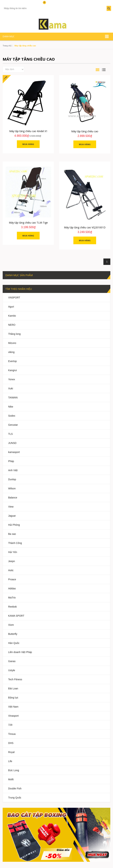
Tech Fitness (15, 679)
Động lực (13, 698)
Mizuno (12, 343)
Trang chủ (7, 46)
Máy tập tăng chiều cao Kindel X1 (28, 131)
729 (10, 725)
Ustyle (12, 670)
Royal (11, 752)
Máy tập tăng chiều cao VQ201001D (85, 227)
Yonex (12, 379)
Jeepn (12, 561)
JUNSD (12, 443)
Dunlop (12, 479)
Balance (13, 498)
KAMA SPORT (16, 616)
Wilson (12, 488)
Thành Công (15, 543)
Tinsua (12, 734)
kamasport (14, 452)
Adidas (12, 588)
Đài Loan (13, 688)
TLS (10, 434)
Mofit (11, 779)
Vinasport (13, 716)
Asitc (11, 570)
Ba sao (12, 534)
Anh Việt (13, 470)
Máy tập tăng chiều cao (85, 131)
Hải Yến (13, 552)
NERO (12, 325)
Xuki (11, 388)
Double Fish (15, 788)
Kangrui (12, 370)
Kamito (12, 316)
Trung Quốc (15, 798)
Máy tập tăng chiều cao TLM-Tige (28, 223)
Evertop (12, 361)
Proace (12, 579)
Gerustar (13, 425)
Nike (11, 407)
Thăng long (14, 334)
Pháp (11, 461)
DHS (11, 743)
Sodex (12, 416)
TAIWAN (13, 398)
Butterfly (13, 634)
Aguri (11, 307)
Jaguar (12, 516)
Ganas (12, 661)
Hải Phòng (14, 525)
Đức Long (14, 770)
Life (10, 761)
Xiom (11, 625)
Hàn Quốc (14, 643)
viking (11, 352)
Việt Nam (13, 707)
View (11, 507)
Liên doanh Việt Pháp (20, 652)
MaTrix (12, 598)
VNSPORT (14, 298)
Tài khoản (9, 4)
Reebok (12, 607)
